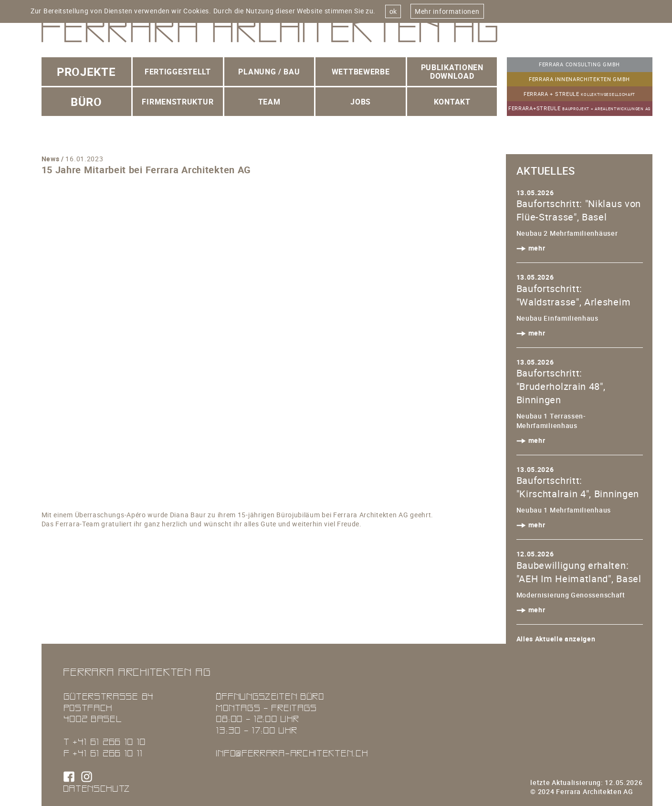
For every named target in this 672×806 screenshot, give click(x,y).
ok (393, 11)
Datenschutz (97, 788)
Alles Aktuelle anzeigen (556, 639)
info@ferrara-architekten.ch (292, 753)
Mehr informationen (447, 11)
